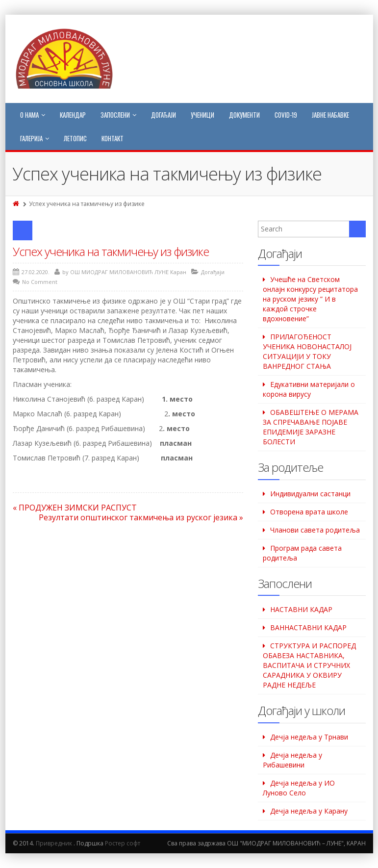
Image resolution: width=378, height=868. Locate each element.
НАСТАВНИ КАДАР (301, 609)
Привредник (54, 843)
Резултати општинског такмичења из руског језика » (141, 517)
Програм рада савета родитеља (302, 553)
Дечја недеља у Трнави (309, 737)
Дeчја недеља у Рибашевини (292, 760)
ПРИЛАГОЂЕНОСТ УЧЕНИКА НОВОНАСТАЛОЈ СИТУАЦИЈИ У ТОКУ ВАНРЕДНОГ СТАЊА (307, 351)
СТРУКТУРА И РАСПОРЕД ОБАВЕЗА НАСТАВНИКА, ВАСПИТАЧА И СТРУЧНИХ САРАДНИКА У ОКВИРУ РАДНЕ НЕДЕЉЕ (309, 665)
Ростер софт (123, 843)
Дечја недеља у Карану (309, 811)
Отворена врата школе (309, 512)
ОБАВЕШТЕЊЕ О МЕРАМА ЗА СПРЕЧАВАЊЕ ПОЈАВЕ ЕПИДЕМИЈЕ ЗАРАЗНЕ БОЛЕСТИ (311, 427)
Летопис (75, 138)
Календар (73, 115)
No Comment (40, 282)
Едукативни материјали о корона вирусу (309, 389)
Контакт (113, 138)
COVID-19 (286, 115)
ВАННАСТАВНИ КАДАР (308, 627)
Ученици (202, 115)
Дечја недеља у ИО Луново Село (299, 788)
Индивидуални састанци (310, 494)
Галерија (35, 138)
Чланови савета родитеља (315, 530)
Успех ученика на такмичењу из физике (111, 251)
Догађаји (164, 115)
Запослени (118, 115)
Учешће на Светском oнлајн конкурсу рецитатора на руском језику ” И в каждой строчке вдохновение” (310, 299)
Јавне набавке (330, 115)
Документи (244, 115)
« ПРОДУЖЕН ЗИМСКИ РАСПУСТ (75, 508)
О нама (33, 115)
